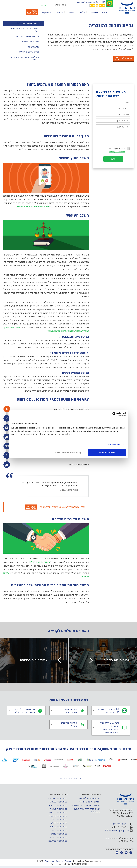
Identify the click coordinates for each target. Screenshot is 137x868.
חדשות (60, 12)
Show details (114, 444)
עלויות (82, 12)
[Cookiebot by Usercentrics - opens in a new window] (114, 414)
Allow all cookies (107, 452)
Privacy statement (117, 152)
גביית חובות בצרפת (59, 809)
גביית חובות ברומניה (58, 827)
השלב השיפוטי (33, 47)
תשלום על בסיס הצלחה (29, 52)
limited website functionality (68, 452)
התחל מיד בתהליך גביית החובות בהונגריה (25, 58)
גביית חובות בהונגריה (28, 23)
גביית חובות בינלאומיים (90, 798)
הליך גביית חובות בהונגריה (28, 36)
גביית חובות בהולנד (59, 819)
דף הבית (105, 12)
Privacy (68, 861)
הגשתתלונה (33, 507)
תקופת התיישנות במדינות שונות (86, 805)
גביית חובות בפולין (59, 823)
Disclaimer (49, 861)
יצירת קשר (46, 12)
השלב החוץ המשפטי (31, 41)
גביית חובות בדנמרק (58, 805)
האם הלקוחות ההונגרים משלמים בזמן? (25, 30)
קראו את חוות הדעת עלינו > (69, 778)
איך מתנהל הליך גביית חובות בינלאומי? (87, 810)
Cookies (59, 861)
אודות (71, 12)
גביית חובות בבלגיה (59, 802)
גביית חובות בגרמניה (58, 812)
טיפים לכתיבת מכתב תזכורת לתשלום (32, 207)
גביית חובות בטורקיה (58, 837)
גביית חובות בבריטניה (58, 841)
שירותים (94, 12)
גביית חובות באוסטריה (57, 798)
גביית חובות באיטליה (58, 816)
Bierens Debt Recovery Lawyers (87, 861)
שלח (113, 159)
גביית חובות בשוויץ (59, 834)
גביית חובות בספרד (59, 830)
